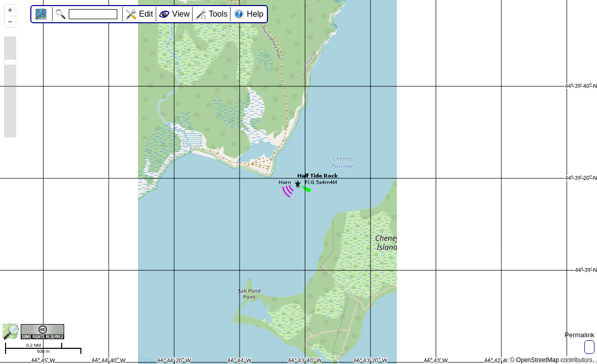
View (181, 14)
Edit (146, 14)
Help (255, 14)
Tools (218, 14)
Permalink (580, 335)
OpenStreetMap (538, 360)
